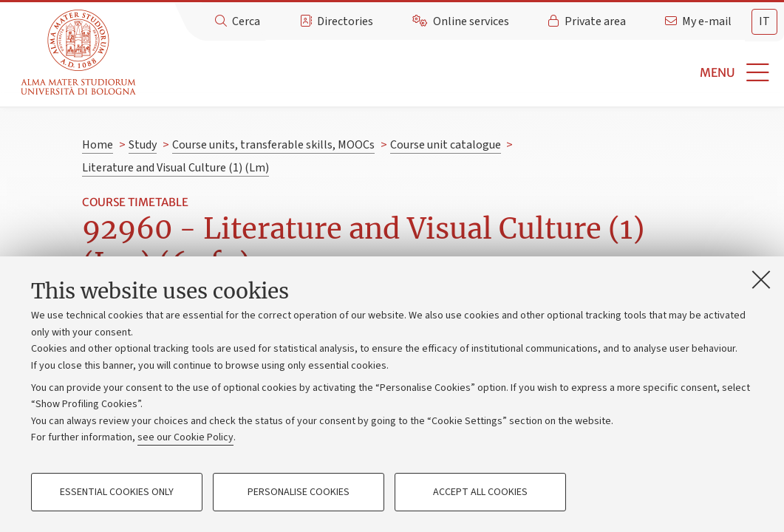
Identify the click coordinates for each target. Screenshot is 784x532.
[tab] (764, 22)
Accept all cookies (480, 492)
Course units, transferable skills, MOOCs (273, 145)
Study (143, 145)
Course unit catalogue (446, 145)
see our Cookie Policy (185, 437)
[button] (462, 73)
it (764, 21)
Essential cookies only (117, 492)
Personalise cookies (299, 492)
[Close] (761, 279)
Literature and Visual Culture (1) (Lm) (175, 168)
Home (98, 145)
